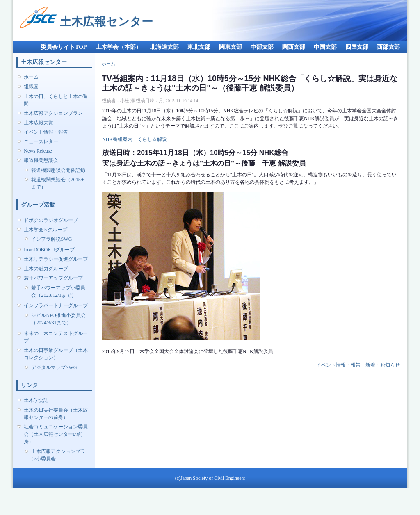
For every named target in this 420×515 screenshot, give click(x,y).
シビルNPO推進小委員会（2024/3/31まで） (58, 319)
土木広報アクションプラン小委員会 (58, 455)
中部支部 (262, 47)
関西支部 (294, 47)
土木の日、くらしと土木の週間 (56, 100)
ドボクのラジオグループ (51, 220)
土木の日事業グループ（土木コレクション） (56, 354)
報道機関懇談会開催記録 (58, 170)
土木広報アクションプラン (53, 113)
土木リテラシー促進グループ (56, 259)
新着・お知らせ (383, 365)
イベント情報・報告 (46, 132)
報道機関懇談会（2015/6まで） (58, 183)
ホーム (31, 77)
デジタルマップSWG (54, 367)
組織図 (31, 87)
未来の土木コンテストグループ (56, 337)
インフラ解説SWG (51, 239)
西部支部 (388, 47)
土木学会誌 (36, 400)
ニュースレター (41, 141)
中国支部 (325, 47)
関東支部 (231, 47)
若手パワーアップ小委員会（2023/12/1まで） (58, 292)
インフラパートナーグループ (56, 305)
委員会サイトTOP (64, 47)
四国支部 (357, 47)
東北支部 (199, 47)
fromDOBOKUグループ (49, 250)
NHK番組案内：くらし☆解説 (135, 139)
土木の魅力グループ (46, 269)
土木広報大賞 (39, 123)
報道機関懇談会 (41, 160)
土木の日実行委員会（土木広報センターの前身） (56, 414)
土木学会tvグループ (45, 230)
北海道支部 (164, 47)
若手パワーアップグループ (53, 278)
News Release (38, 151)
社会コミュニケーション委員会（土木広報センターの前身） (56, 434)
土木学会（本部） (119, 47)
